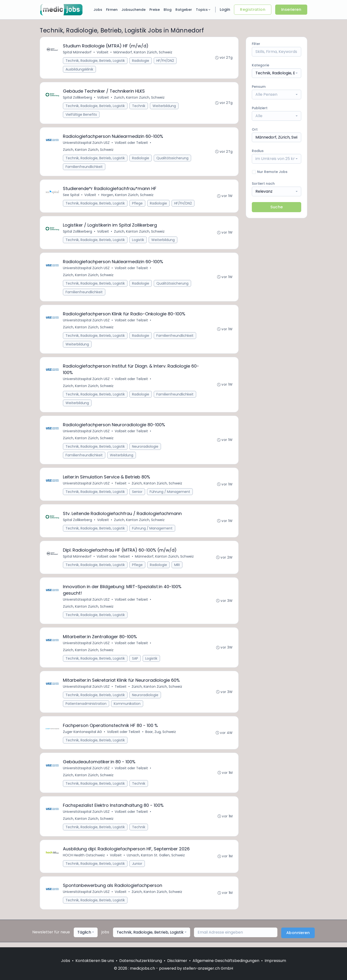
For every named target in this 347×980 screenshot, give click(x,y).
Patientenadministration (86, 707)
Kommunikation (127, 707)
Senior (137, 494)
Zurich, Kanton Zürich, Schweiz (140, 98)
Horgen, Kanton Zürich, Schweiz (128, 196)
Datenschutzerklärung (141, 961)
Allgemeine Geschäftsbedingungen (226, 961)
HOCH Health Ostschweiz (84, 860)
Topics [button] (204, 10)
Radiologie (141, 61)
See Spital (71, 196)
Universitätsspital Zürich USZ (87, 143)
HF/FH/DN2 (165, 61)
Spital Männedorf (77, 52)
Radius (258, 151)
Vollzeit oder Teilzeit (132, 143)
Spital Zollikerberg (78, 98)
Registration (253, 10)
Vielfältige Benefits (81, 115)
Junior (137, 868)
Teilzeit (121, 486)
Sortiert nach (263, 184)
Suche (277, 207)
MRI (177, 568)
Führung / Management (170, 494)
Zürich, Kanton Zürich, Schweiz (88, 150)
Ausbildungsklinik (80, 70)
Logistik (138, 241)
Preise (155, 10)
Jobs (98, 10)
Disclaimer (177, 961)
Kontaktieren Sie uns (95, 961)
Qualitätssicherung (173, 159)
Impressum (275, 961)
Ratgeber (184, 10)
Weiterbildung (164, 106)
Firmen (112, 10)
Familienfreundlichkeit (84, 167)
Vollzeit (103, 52)
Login (225, 10)
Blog (168, 10)
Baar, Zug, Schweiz (161, 736)
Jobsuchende (133, 10)
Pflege (138, 204)
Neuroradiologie (145, 449)
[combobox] (277, 73)
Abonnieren (298, 938)
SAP (135, 662)
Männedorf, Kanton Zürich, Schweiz (143, 52)
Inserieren (291, 10)
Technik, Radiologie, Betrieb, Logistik (95, 61)
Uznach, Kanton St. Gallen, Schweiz (156, 860)
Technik (139, 106)
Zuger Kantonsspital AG (83, 736)
